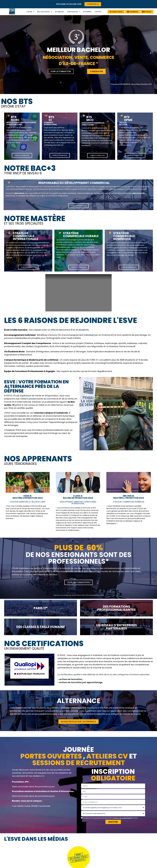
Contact (98, 12)
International (73, 12)
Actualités (87, 12)
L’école (30, 12)
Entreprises (59, 12)
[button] (6, 53)
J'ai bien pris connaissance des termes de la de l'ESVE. (110, 818)
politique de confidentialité (122, 818)
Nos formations (45, 12)
